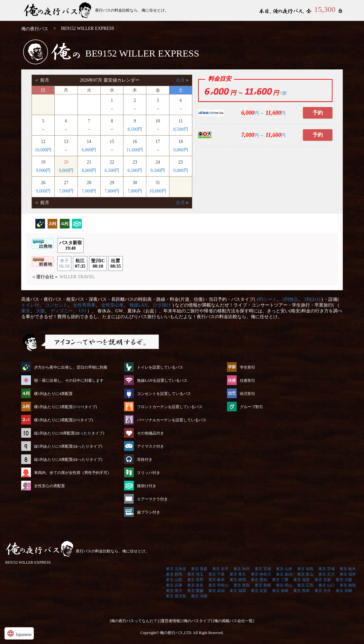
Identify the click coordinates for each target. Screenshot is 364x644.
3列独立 (290, 299)
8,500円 (135, 129)
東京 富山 (305, 574)
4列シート (267, 299)
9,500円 (158, 170)
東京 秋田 (242, 569)
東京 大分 (323, 591)
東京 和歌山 (218, 585)
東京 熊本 (301, 591)
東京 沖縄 (199, 596)
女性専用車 (84, 305)
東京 (26, 311)
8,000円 (89, 170)
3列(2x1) (312, 299)
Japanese (19, 633)
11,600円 (135, 150)
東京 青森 (199, 569)
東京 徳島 (348, 585)
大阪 (41, 311)
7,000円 (66, 191)
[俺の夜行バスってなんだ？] (134, 621)
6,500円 (112, 170)
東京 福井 (348, 574)
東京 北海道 (176, 569)
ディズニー (62, 311)
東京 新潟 (284, 574)
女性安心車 (113, 305)
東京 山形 (284, 569)
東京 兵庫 (174, 585)
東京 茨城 (327, 569)
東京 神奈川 (261, 574)
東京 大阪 (344, 580)
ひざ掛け (162, 305)
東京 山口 (327, 585)
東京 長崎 (280, 591)
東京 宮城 (263, 569)
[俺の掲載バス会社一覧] (234, 621)
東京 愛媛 (195, 591)
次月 (180, 80)
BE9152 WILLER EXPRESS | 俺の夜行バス (58, 10)
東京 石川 (327, 574)
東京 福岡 (238, 591)
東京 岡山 (284, 585)
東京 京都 (323, 580)
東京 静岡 (238, 580)
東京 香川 (174, 591)
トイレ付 (30, 305)
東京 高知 (217, 591)
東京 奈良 (195, 585)
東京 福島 (305, 569)
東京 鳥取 (242, 585)
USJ (82, 311)
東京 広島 (305, 585)
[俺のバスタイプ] (197, 621)
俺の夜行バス (35, 29)
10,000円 (43, 150)
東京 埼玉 (195, 574)
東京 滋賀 (301, 580)
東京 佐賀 (259, 591)
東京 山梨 (174, 580)
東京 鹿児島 (176, 596)
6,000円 (89, 150)
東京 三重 (280, 580)
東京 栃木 (348, 569)
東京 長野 (195, 580)
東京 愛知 (259, 580)
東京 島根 (263, 585)
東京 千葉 (217, 574)
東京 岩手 (220, 569)
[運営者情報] (171, 621)
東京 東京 (238, 574)
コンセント (56, 305)
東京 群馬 (174, 574)
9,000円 (181, 150)
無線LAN (138, 305)
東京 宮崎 (344, 591)
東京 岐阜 (217, 580)
